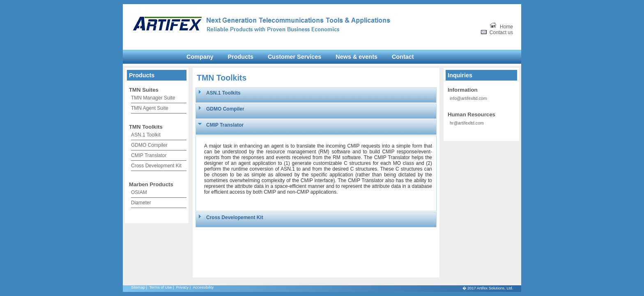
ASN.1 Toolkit (146, 135)
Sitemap (138, 287)
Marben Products (151, 184)
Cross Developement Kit (235, 217)
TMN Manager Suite (153, 98)
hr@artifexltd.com (467, 123)
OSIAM (139, 192)
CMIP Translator (149, 155)
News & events (356, 57)
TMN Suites (144, 90)
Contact (403, 57)
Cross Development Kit (156, 166)
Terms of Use (160, 287)
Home (501, 27)
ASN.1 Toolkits (223, 93)
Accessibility (203, 287)
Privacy (183, 287)
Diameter (141, 203)
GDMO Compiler (149, 145)
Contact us (497, 32)
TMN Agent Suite (150, 108)
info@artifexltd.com (468, 98)
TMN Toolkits (146, 127)
